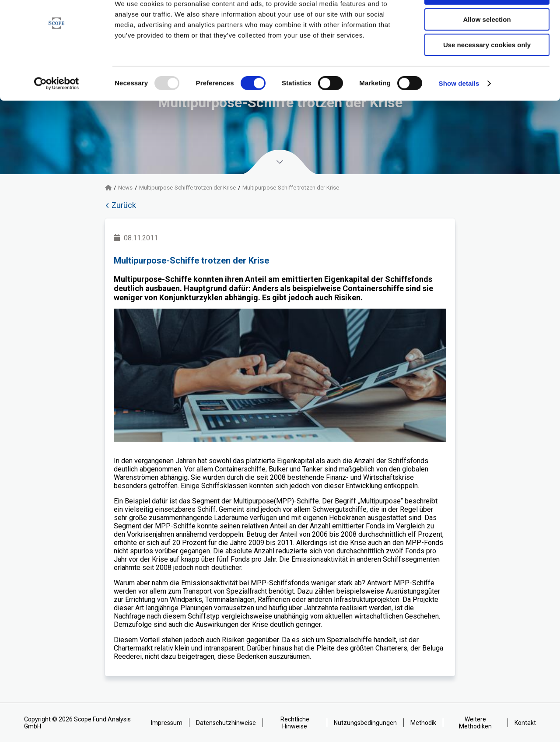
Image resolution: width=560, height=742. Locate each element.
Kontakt (525, 723)
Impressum (167, 723)
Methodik (423, 723)
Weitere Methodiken (475, 723)
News (125, 188)
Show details (459, 111)
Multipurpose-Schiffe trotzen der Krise (187, 188)
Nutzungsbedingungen (365, 723)
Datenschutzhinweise (226, 723)
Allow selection (487, 47)
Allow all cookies (487, 22)
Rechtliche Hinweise (295, 723)
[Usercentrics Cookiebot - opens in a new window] (57, 112)
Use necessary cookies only (487, 73)
